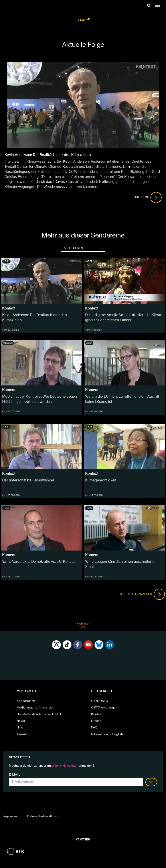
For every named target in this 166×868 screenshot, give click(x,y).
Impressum (11, 816)
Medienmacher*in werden (36, 708)
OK (151, 782)
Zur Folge (148, 198)
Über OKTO (100, 701)
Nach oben (83, 627)
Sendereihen (26, 701)
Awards (22, 734)
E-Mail (15, 775)
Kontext (9, 308)
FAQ (94, 728)
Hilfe (20, 728)
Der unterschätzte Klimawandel (28, 481)
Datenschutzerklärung (43, 816)
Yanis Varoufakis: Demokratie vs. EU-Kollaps (39, 562)
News (21, 721)
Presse (96, 721)
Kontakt (97, 714)
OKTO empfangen (104, 708)
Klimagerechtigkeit (101, 481)
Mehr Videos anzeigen (142, 594)
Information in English (107, 734)
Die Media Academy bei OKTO (39, 714)
